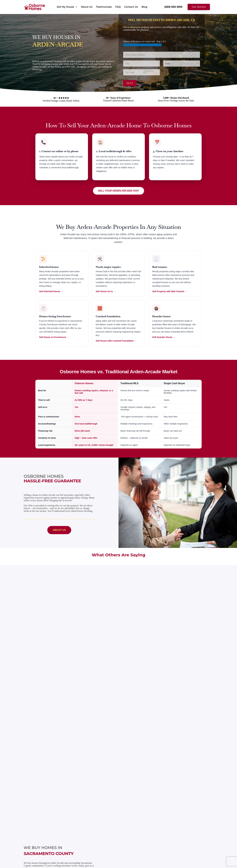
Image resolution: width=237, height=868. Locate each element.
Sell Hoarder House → (164, 337)
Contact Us (131, 7)
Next (130, 83)
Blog (144, 7)
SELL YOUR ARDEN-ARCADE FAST (119, 191)
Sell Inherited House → (51, 291)
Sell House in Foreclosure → (54, 337)
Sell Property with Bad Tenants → (170, 291)
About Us (87, 7)
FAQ (118, 7)
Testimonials (104, 7)
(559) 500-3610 (173, 7)
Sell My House (67, 7)
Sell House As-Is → (106, 291)
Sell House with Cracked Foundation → (116, 341)
